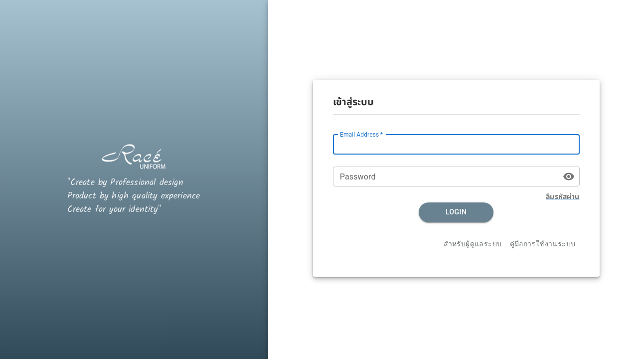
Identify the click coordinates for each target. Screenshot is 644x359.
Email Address (361, 134)
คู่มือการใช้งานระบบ (543, 244)
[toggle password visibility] (569, 177)
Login (456, 212)
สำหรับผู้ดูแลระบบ (473, 244)
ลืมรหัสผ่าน (563, 197)
